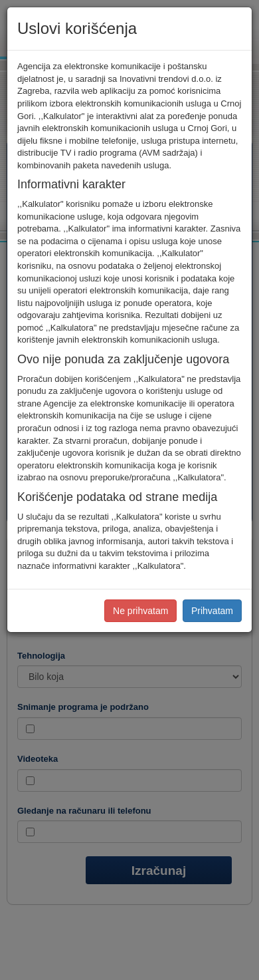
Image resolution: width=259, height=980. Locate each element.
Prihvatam (212, 611)
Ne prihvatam (140, 611)
